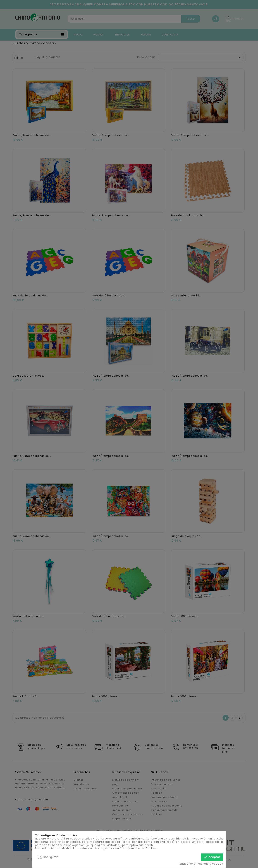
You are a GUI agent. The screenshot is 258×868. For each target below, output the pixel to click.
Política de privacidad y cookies (200, 864)
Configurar (48, 857)
